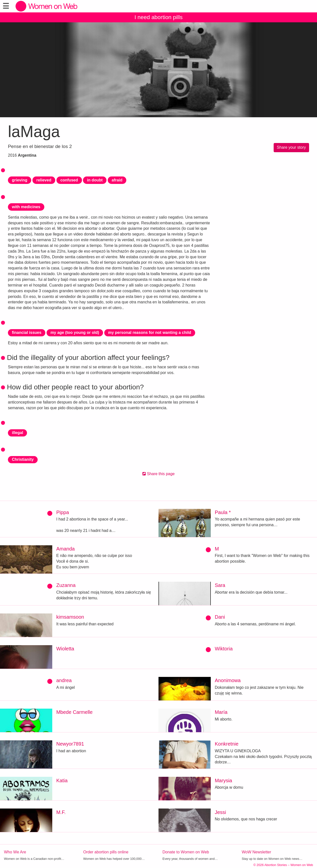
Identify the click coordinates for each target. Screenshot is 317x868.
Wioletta (65, 649)
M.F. (61, 812)
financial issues (27, 333)
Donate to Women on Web (186, 852)
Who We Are (15, 852)
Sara (220, 585)
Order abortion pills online (106, 852)
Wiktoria (224, 649)
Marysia (223, 781)
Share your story (291, 147)
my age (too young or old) (75, 333)
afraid (117, 180)
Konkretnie (227, 744)
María (221, 712)
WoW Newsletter (256, 852)
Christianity (23, 459)
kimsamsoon (70, 617)
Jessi (220, 812)
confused (69, 180)
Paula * (223, 512)
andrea (64, 680)
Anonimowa (228, 680)
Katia (62, 781)
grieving (20, 180)
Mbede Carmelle (74, 712)
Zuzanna (66, 585)
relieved (44, 180)
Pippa (63, 512)
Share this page (159, 474)
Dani (220, 617)
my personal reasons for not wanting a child (150, 333)
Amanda (66, 549)
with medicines (26, 207)
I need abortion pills (158, 17)
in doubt (95, 180)
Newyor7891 (70, 744)
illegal (17, 433)
